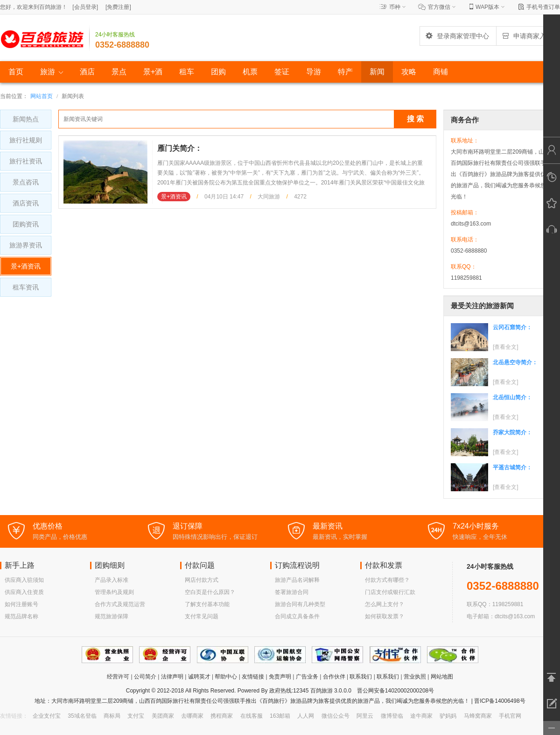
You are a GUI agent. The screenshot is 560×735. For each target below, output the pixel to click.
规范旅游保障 (112, 616)
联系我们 (361, 677)
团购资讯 (26, 224)
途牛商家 (421, 716)
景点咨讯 (26, 182)
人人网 (306, 716)
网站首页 (42, 96)
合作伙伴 (334, 677)
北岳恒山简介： (512, 397)
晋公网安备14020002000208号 (395, 691)
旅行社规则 (26, 140)
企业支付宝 (47, 716)
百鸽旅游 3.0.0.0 (331, 691)
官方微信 (439, 7)
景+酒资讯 (26, 266)
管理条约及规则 (114, 592)
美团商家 (163, 716)
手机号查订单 (543, 7)
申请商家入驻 (527, 36)
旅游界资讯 (26, 245)
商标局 (112, 716)
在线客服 (252, 716)
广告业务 (307, 677)
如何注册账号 (21, 604)
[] (85, 7)
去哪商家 (192, 716)
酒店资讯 (26, 203)
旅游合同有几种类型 (300, 604)
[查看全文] (506, 347)
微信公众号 (336, 716)
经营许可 (118, 677)
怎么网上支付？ (385, 604)
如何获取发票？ (385, 616)
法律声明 (172, 677)
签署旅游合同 (292, 592)
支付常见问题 (202, 616)
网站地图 (442, 677)
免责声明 (280, 677)
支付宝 (136, 716)
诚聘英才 (199, 677)
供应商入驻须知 (24, 580)
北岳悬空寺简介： (515, 362)
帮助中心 (226, 677)
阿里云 (365, 716)
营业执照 (415, 677)
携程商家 (222, 716)
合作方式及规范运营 (120, 604)
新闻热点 (26, 119)
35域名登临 (82, 716)
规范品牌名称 (21, 616)
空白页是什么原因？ (210, 592)
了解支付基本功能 (207, 604)
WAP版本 (487, 7)
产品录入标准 (112, 580)
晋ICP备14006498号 (499, 701)
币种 (395, 7)
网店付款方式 (202, 580)
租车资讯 (26, 287)
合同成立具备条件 (297, 616)
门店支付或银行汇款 (390, 592)
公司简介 (145, 677)
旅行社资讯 (26, 161)
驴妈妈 (448, 716)
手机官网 (510, 716)
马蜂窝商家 (478, 716)
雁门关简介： (180, 148)
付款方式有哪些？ (387, 580)
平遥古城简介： (512, 467)
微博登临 (392, 716)
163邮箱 (280, 716)
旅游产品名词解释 (297, 580)
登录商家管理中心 (457, 36)
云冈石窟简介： (512, 327)
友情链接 (253, 677)
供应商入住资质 (24, 592)
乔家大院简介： (512, 432)
